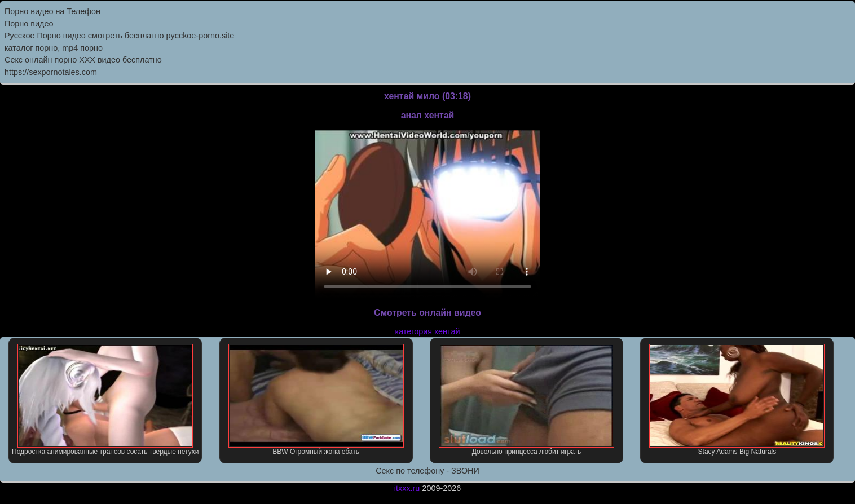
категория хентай (428, 331)
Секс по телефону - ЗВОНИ (427, 471)
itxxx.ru (407, 488)
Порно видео (29, 24)
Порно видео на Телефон (52, 11)
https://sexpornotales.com (51, 72)
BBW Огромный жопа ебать (316, 400)
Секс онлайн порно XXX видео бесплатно (83, 60)
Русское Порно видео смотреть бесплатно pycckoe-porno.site (119, 36)
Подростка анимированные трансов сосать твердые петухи (105, 400)
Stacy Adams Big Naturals (737, 400)
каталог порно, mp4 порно (54, 48)
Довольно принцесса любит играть (526, 400)
